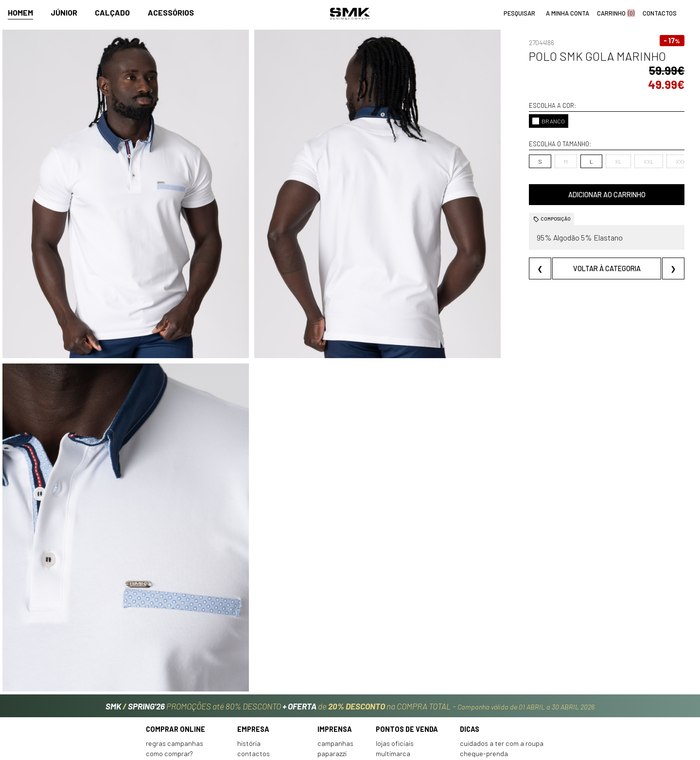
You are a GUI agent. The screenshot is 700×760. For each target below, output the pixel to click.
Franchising (393, 696)
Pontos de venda (407, 662)
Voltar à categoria (580, 254)
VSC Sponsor (336, 696)
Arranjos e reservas (489, 696)
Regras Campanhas (175, 676)
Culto (245, 696)
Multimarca (393, 686)
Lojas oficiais (395, 676)
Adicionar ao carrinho (580, 181)
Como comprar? (169, 686)
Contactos (254, 686)
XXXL (628, 147)
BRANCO (494, 107)
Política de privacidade (181, 717)
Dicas (470, 662)
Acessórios (171, 13)
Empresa (253, 662)
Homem (20, 13)
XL (564, 147)
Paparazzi (332, 686)
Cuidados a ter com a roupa (502, 676)
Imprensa (335, 662)
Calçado (112, 13)
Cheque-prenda (484, 686)
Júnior (64, 13)
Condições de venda (176, 707)
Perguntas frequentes (180, 696)
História (249, 676)
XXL (594, 147)
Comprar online (175, 662)
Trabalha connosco (266, 707)
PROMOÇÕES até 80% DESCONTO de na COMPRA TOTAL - (350, 636)
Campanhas (335, 676)
